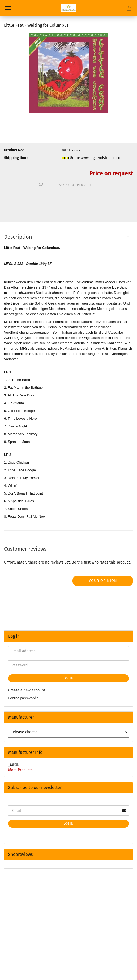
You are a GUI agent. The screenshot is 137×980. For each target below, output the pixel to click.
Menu (8, 8)
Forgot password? (23, 698)
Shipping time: (16, 158)
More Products (20, 770)
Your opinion (103, 581)
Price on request (111, 173)
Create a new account (27, 690)
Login (68, 678)
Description (18, 237)
